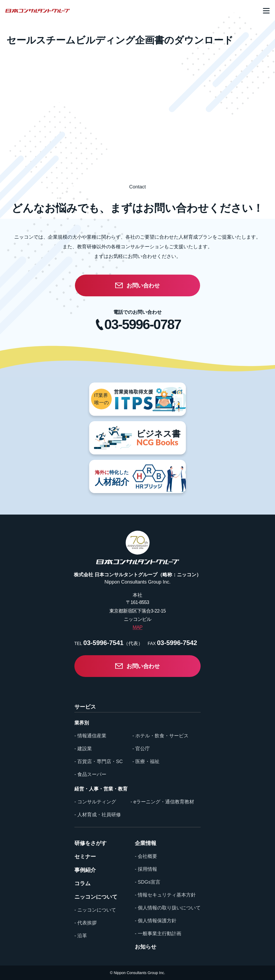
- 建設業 (83, 749)
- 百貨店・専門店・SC (99, 762)
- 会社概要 (146, 856)
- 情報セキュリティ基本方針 (165, 895)
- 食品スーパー (90, 774)
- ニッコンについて (95, 910)
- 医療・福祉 (146, 762)
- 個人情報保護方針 (156, 921)
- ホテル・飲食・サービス (160, 736)
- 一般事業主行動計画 (158, 934)
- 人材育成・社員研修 (98, 815)
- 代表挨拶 (86, 923)
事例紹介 (85, 870)
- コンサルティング (95, 802)
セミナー (85, 857)
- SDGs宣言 (148, 882)
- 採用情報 (146, 869)
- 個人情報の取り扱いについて (168, 908)
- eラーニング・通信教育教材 (162, 802)
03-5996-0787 (142, 325)
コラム (82, 883)
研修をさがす (91, 843)
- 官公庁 (141, 749)
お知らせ (146, 947)
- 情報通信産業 (90, 736)
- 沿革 (81, 936)
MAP (137, 627)
